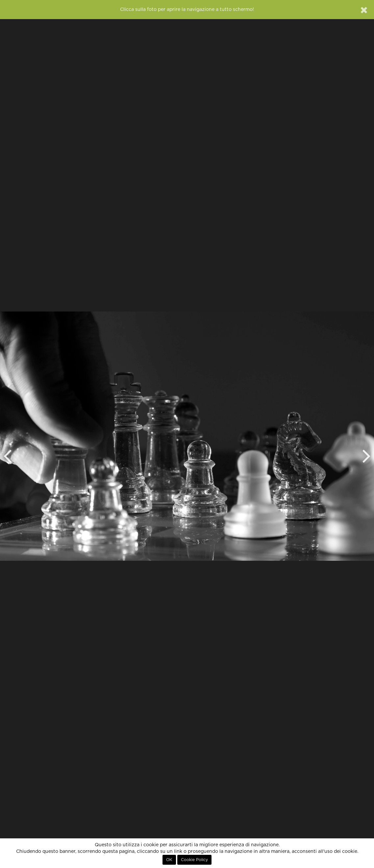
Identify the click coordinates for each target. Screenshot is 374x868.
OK (169, 860)
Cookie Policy (194, 860)
